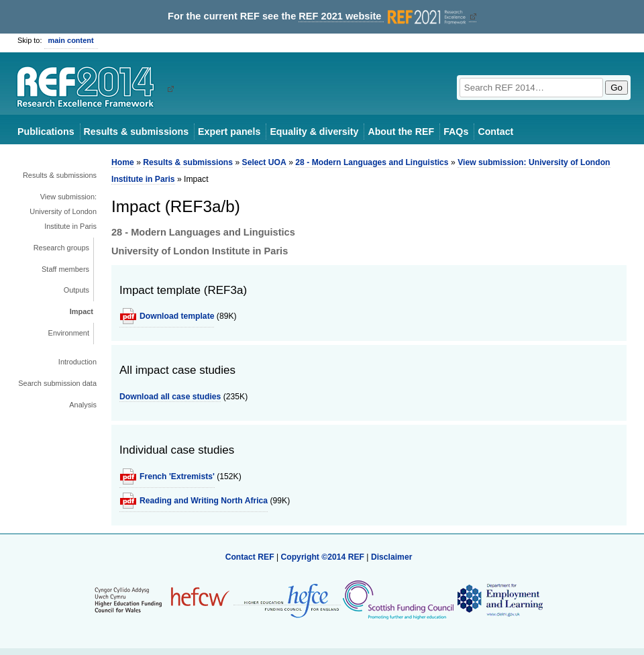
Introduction (77, 362)
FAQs (456, 132)
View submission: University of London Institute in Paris (63, 211)
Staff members (65, 269)
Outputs (76, 290)
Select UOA (264, 162)
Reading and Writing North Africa (204, 501)
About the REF (401, 132)
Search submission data (57, 383)
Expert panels (229, 132)
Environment (69, 333)
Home (123, 162)
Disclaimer (392, 557)
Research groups (61, 248)
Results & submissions (136, 132)
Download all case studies (170, 397)
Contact (495, 132)
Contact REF (250, 557)
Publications (46, 132)
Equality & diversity (314, 132)
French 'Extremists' (177, 476)
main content (71, 40)
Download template (177, 316)
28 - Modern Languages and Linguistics (372, 162)
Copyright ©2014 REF (323, 557)
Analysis (83, 405)
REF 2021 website (383, 16)
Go (616, 88)
